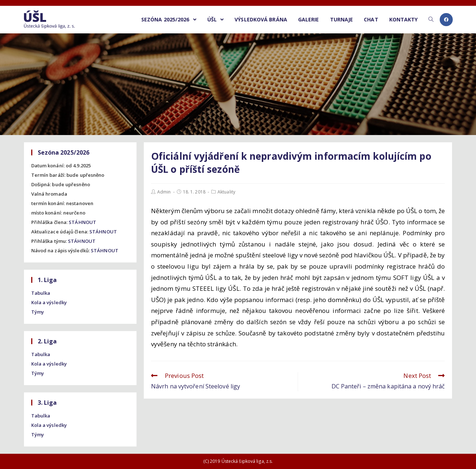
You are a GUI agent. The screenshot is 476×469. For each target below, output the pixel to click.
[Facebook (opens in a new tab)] (446, 20)
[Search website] (431, 20)
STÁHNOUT (82, 222)
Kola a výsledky (49, 302)
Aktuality (226, 192)
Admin (164, 192)
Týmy (38, 312)
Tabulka (41, 293)
